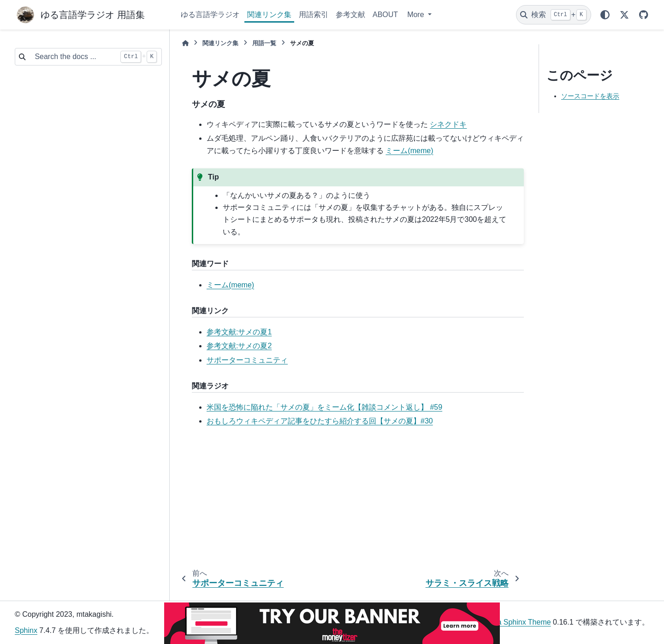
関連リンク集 (269, 15)
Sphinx (26, 630)
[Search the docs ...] (72, 57)
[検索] (554, 15)
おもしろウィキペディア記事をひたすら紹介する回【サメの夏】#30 (320, 421)
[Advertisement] (350, 500)
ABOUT (385, 15)
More (417, 15)
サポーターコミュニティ (247, 360)
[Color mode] (605, 15)
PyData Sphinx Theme (514, 622)
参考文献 (350, 15)
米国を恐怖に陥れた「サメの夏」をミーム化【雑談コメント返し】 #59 (324, 407)
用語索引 (314, 15)
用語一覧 (264, 43)
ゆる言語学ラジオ (210, 15)
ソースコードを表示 (590, 96)
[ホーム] (185, 43)
